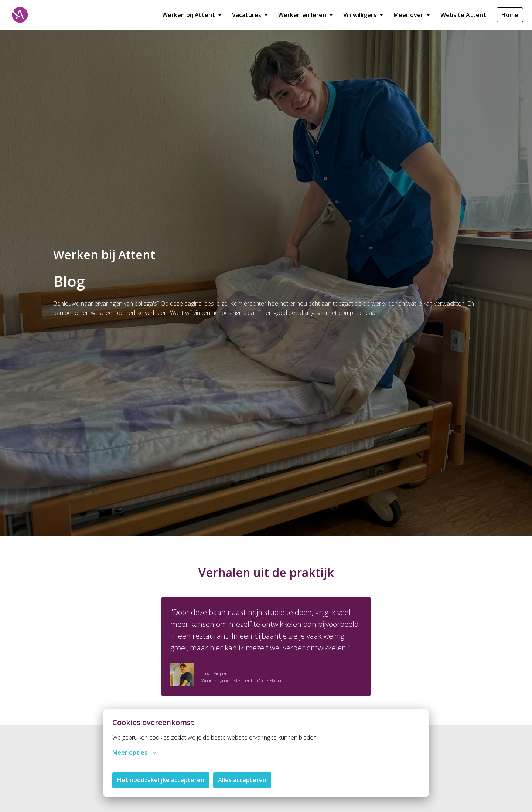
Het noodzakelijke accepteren (161, 780)
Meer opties (134, 752)
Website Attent (463, 15)
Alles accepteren (242, 780)
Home (510, 15)
